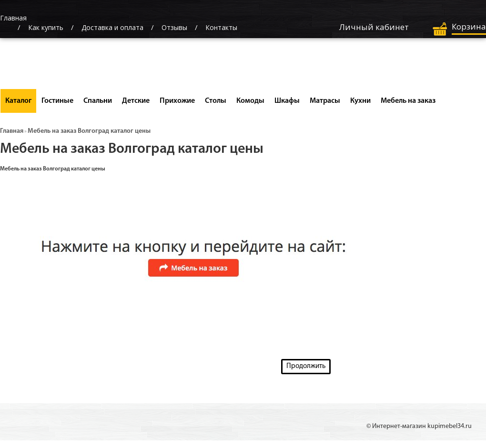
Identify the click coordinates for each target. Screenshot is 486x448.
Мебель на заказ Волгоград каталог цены (89, 131)
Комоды (250, 101)
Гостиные (57, 101)
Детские (136, 101)
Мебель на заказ (408, 101)
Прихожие (177, 101)
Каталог (18, 101)
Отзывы (174, 27)
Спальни (98, 101)
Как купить (46, 27)
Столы (216, 101)
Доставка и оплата (112, 27)
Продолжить (306, 366)
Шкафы (287, 101)
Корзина (469, 26)
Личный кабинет (374, 27)
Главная (12, 131)
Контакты (221, 27)
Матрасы (325, 101)
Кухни (360, 101)
